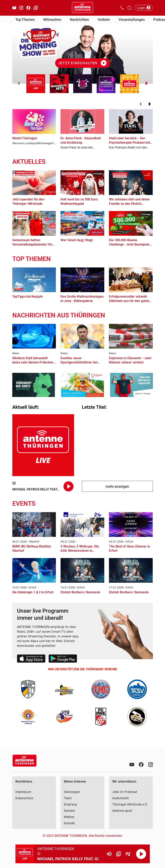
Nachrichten (79, 19)
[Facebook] (141, 765)
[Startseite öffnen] (83, 8)
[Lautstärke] (109, 854)
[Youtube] (132, 765)
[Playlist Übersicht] (128, 854)
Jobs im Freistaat (125, 792)
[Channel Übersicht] (119, 854)
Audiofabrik (121, 798)
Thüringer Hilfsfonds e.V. (130, 804)
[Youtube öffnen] (14, 8)
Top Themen (25, 19)
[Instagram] (151, 765)
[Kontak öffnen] (122, 8)
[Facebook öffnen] (28, 8)
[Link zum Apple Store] (31, 659)
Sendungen (72, 792)
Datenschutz (24, 798)
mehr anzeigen (117, 486)
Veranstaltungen (132, 19)
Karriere (69, 811)
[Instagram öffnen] (21, 8)
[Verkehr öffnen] (36, 8)
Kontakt (69, 823)
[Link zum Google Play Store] (63, 659)
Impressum (23, 792)
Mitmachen (52, 19)
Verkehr (104, 19)
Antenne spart (122, 811)
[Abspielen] (141, 854)
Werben (69, 817)
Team (68, 798)
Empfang (70, 804)
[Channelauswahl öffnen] (129, 8)
